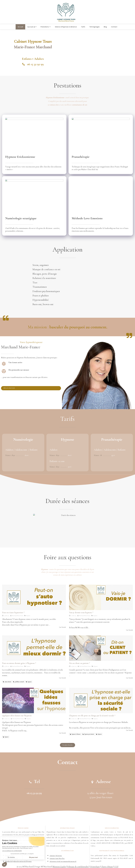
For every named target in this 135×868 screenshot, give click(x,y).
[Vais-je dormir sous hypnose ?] (101, 597)
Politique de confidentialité (78, 867)
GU (117, 867)
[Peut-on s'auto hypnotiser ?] (34, 597)
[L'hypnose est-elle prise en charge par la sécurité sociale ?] (101, 700)
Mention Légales (59, 867)
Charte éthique (107, 867)
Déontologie (95, 867)
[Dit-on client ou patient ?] (101, 648)
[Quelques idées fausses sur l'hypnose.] (34, 700)
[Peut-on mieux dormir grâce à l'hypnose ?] (34, 648)
